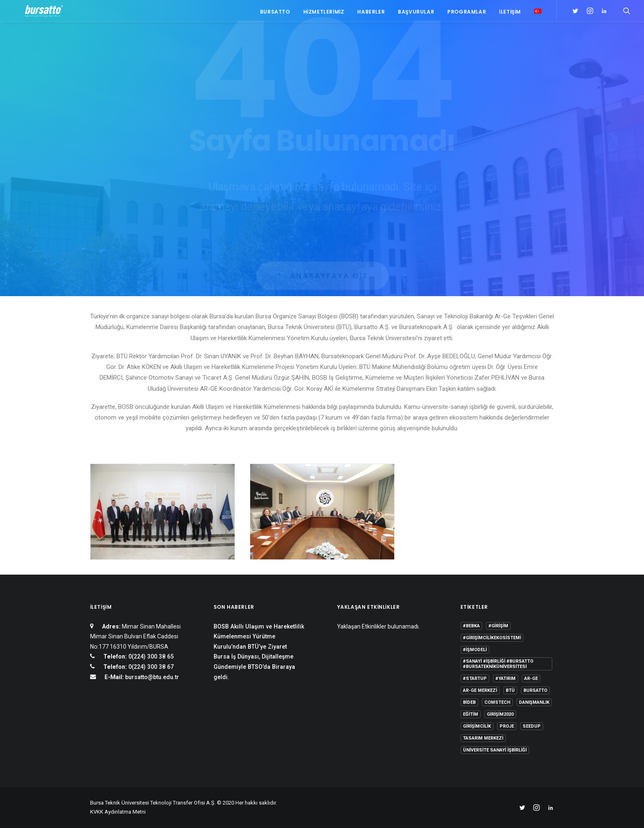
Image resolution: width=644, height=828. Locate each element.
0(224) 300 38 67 (150, 667)
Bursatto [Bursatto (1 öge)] (535, 690)
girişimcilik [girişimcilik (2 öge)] (477, 726)
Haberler (371, 13)
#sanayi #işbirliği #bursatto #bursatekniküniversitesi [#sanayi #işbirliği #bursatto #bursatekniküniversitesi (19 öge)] (498, 664)
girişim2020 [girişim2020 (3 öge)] (500, 714)
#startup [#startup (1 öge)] (475, 678)
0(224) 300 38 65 (150, 656)
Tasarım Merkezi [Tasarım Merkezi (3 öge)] (483, 738)
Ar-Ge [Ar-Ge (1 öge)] (531, 678)
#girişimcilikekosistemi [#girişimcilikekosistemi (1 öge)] (492, 638)
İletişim (510, 13)
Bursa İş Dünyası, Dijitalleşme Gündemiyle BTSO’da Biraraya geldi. (254, 667)
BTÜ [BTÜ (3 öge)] (510, 690)
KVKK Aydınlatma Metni (118, 812)
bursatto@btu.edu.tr (152, 677)
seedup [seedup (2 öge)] (532, 726)
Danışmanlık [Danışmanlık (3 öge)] (534, 702)
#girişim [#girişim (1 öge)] (498, 626)
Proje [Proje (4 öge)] (507, 726)
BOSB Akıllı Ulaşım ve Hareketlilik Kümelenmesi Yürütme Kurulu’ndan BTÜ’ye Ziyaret (259, 637)
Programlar (467, 13)
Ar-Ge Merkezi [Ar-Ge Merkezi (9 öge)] (480, 690)
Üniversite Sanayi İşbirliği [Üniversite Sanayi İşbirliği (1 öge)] (495, 750)
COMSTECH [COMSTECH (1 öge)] (497, 702)
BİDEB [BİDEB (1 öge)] (469, 702)
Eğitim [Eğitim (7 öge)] (471, 714)
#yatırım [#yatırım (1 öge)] (506, 678)
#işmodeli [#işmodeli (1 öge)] (475, 650)
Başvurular (416, 13)
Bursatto (275, 13)
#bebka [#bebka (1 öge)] (471, 626)
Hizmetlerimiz (324, 13)
